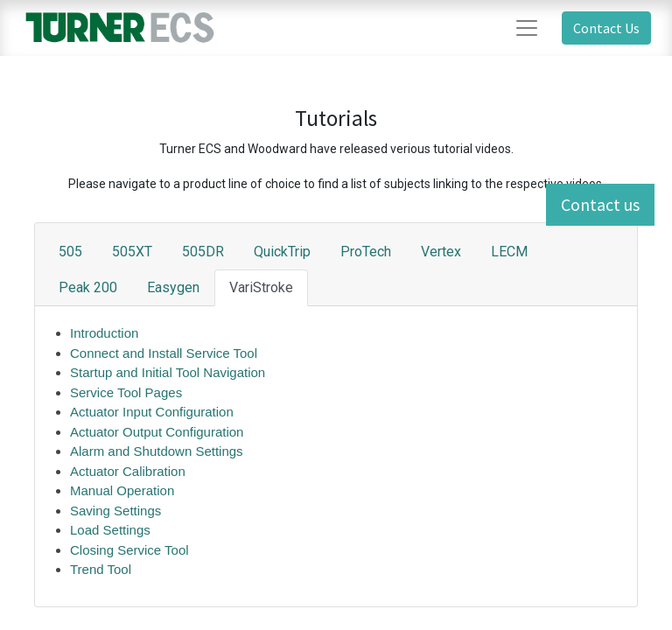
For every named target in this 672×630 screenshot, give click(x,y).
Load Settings (110, 530)
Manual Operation (122, 490)
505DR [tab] (203, 252)
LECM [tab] (509, 252)
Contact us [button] (600, 204)
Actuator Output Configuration (159, 432)
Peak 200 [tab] (88, 287)
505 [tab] (70, 252)
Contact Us (606, 28)
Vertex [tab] (441, 252)
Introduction (104, 333)
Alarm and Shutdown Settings (157, 451)
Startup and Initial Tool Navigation (168, 372)
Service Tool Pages (126, 392)
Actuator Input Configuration (152, 412)
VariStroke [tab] (261, 287)
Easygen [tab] (173, 287)
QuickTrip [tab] (282, 252)
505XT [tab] (132, 252)
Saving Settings (115, 511)
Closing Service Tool (129, 550)
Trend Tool (101, 569)
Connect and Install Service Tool (164, 353)
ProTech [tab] (366, 252)
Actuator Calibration (128, 471)
